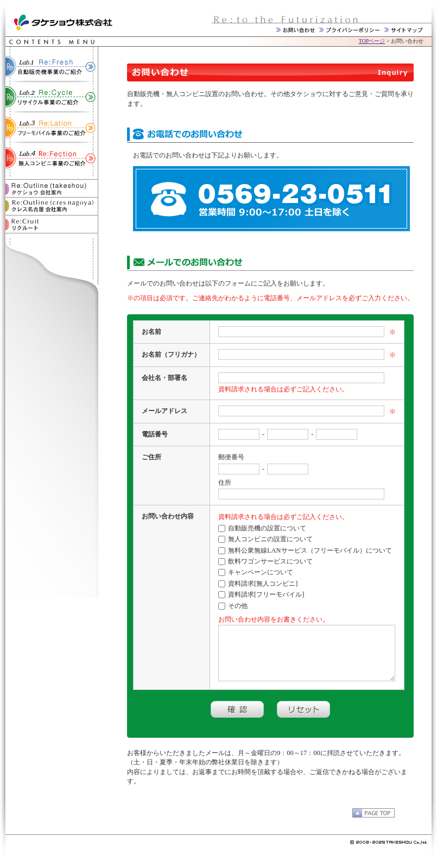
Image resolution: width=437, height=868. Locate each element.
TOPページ (372, 41)
